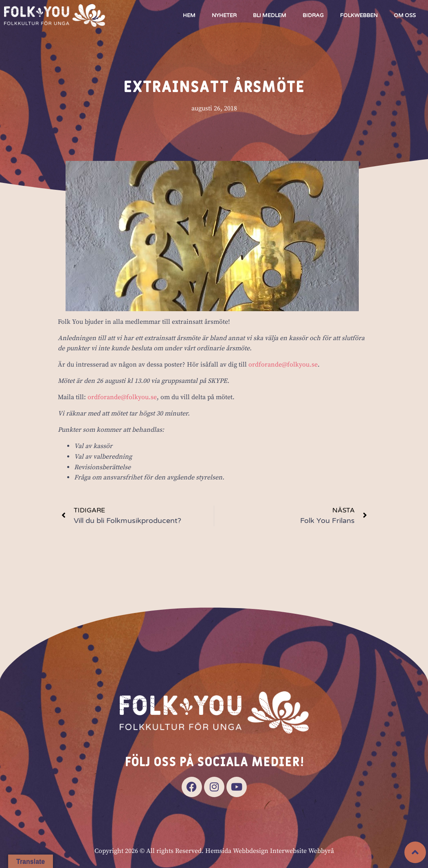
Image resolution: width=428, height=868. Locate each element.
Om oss (405, 15)
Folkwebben (359, 15)
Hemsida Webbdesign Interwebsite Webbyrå (270, 851)
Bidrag (313, 15)
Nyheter (224, 15)
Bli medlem (270, 15)
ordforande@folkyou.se (283, 365)
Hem (189, 15)
